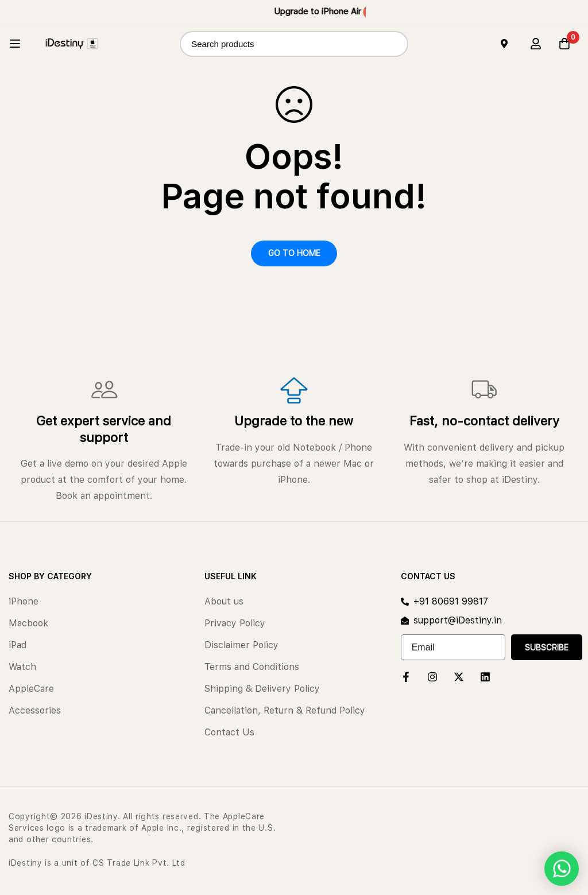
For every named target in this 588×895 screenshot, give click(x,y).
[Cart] (564, 44)
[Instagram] (432, 677)
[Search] (395, 44)
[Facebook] (406, 677)
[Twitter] (459, 677)
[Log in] (536, 44)
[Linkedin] (485, 677)
